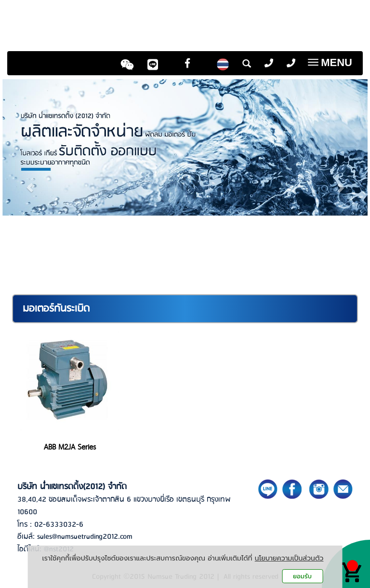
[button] (30, 183)
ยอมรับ (302, 576)
